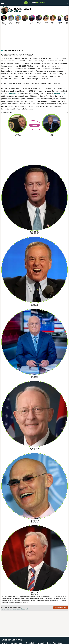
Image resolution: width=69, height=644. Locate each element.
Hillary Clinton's (60, 94)
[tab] (34, 51)
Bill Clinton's (14, 94)
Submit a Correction (61, 608)
